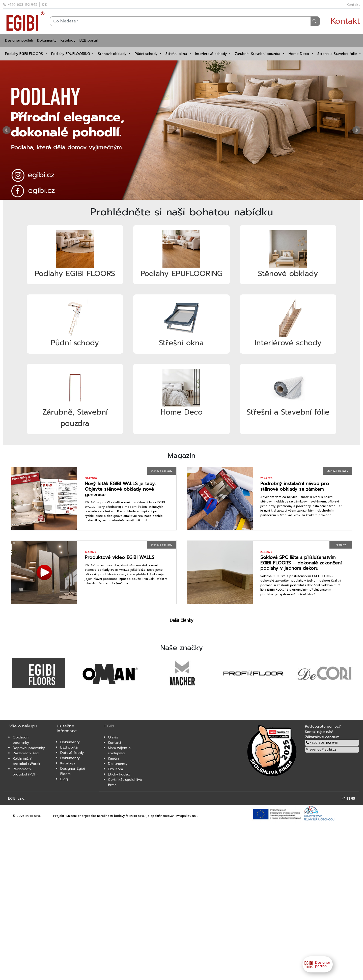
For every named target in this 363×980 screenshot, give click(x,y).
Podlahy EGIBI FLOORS (25, 54)
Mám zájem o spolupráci (119, 751)
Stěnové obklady (113, 54)
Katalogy (68, 40)
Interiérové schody (212, 54)
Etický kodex (119, 774)
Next (356, 130)
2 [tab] (166, 698)
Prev (7, 130)
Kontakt (353, 5)
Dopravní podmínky (29, 748)
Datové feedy (72, 753)
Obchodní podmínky (21, 740)
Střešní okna (177, 54)
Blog (64, 779)
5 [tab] (189, 698)
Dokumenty (47, 40)
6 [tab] (197, 698)
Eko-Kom (115, 769)
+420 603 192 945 (20, 5)
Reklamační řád (26, 753)
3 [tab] (174, 698)
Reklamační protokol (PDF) (25, 772)
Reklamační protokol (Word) (26, 761)
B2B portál (89, 40)
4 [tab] (182, 698)
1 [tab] (159, 698)
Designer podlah (19, 40)
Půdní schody (147, 54)
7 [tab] (204, 698)
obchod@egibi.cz (321, 750)
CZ (44, 5)
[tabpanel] (39, 673)
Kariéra (114, 758)
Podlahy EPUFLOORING (71, 54)
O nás (113, 737)
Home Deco (299, 54)
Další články (181, 620)
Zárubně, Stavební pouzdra (258, 54)
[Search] (185, 21)
